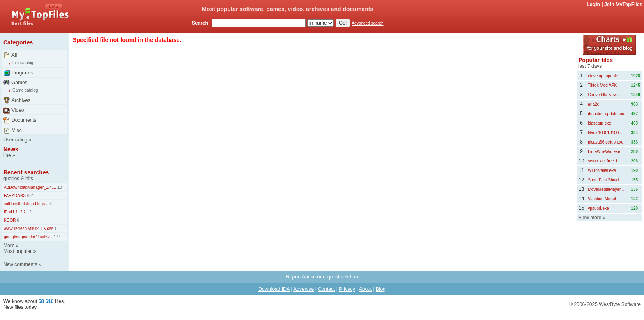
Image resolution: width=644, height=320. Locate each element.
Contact (326, 289)
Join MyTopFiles (623, 5)
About (365, 289)
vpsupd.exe (598, 208)
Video (18, 110)
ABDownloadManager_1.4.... (30, 187)
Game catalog (25, 90)
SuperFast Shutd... (605, 180)
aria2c (593, 104)
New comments (20, 264)
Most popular (17, 251)
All (14, 55)
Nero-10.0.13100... (605, 133)
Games (20, 83)
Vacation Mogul (602, 199)
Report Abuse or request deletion (322, 277)
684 (30, 196)
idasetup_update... (605, 76)
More (9, 246)
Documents (24, 120)
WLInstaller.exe (602, 170)
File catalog (23, 63)
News (11, 149)
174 (56, 237)
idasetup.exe (599, 123)
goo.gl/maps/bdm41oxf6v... (28, 237)
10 (59, 187)
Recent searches (26, 172)
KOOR (10, 220)
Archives (21, 100)
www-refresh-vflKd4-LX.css (29, 228)
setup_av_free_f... (604, 161)
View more (590, 218)
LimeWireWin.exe (604, 152)
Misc (17, 130)
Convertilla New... (604, 95)
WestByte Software (620, 304)
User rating (15, 140)
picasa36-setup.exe (606, 142)
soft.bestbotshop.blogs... (26, 204)
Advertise (304, 289)
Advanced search (367, 23)
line (7, 155)
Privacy (347, 289)
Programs (22, 73)
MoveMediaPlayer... (606, 189)
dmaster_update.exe (606, 114)
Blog (381, 289)
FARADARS (15, 196)
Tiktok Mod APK (602, 85)
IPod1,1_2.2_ (16, 212)
